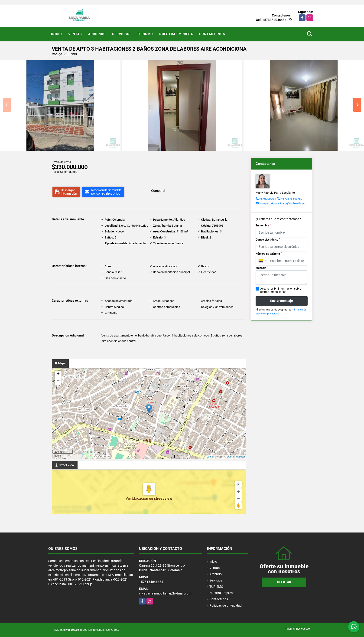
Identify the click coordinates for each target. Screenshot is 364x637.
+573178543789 (292, 199)
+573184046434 (274, 20)
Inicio (57, 34)
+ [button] (58, 374)
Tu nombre (263, 225)
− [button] (58, 381)
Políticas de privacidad (226, 605)
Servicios (121, 34)
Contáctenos (212, 34)
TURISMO (145, 34)
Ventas (75, 34)
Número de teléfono (269, 254)
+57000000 (267, 199)
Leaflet (210, 457)
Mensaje (262, 268)
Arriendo (97, 34)
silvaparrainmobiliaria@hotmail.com (283, 203)
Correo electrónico (268, 240)
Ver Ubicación (137, 498)
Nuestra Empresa (176, 34)
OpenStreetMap (236, 457)
